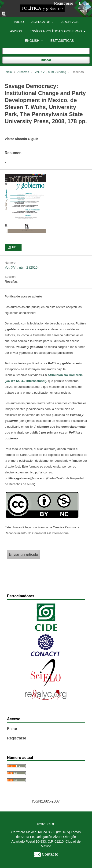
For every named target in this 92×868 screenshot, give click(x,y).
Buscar (46, 60)
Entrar (84, 3)
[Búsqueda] (46, 51)
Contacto (46, 854)
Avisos (16, 31)
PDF (15, 247)
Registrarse (64, 3)
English (33, 41)
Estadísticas (62, 41)
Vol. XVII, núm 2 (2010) (50, 72)
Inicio (19, 22)
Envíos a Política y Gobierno (56, 31)
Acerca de (41, 22)
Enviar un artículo (24, 554)
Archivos (70, 22)
